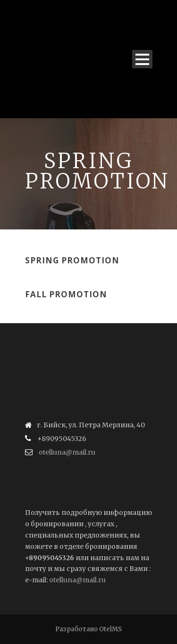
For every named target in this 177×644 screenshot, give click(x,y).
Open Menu (142, 59)
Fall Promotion (66, 294)
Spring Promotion (72, 260)
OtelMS (110, 629)
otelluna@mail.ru (67, 452)
